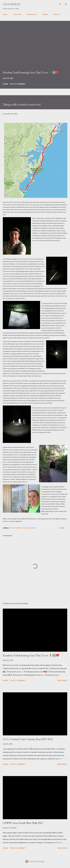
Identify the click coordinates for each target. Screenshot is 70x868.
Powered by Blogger (35, 861)
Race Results (32, 14)
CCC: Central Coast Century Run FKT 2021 (28, 739)
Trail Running (29, 528)
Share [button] (5, 84)
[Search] (60, 4)
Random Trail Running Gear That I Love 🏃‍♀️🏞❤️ (31, 72)
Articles (57, 14)
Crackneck (11, 4)
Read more (62, 680)
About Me (17, 14)
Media (45, 14)
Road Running (16, 528)
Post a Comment (18, 84)
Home (5, 14)
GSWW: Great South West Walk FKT (23, 823)
